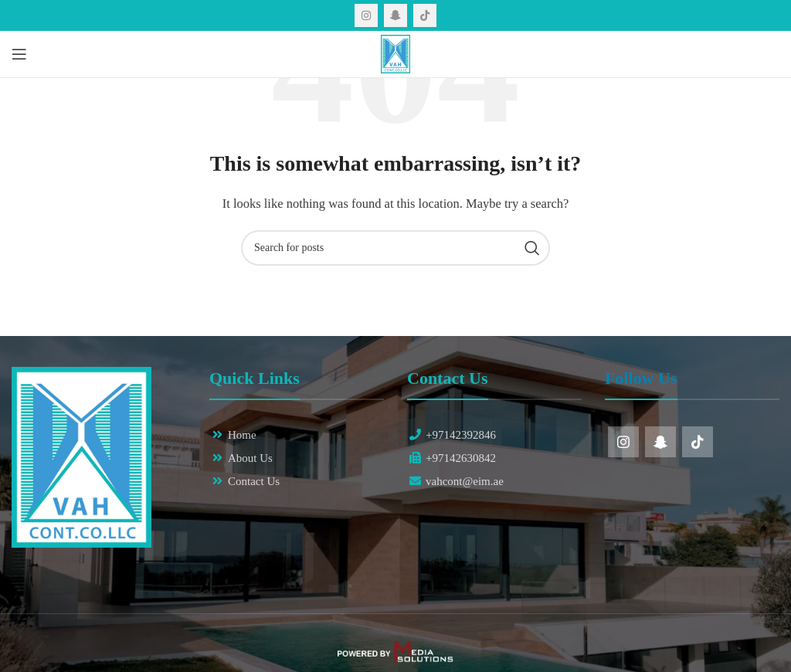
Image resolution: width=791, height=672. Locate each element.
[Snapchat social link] (395, 15)
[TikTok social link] (425, 15)
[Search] (395, 248)
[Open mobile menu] (19, 54)
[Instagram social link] (366, 15)
